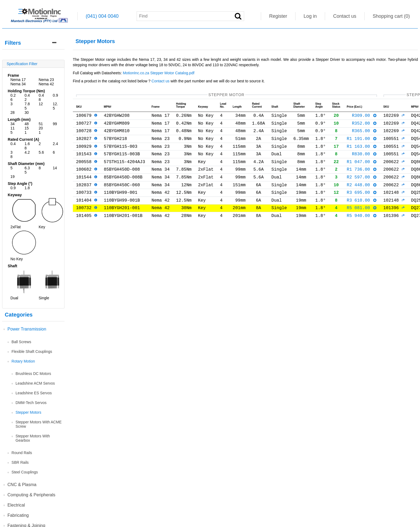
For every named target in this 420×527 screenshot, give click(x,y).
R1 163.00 (362, 152)
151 (27, 130)
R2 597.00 (362, 187)
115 (13, 130)
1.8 (27, 188)
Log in (310, 16)
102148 (394, 204)
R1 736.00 (362, 178)
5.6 (41, 152)
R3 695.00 (362, 204)
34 (13, 124)
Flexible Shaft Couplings (32, 352)
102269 (394, 116)
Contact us (345, 16)
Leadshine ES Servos (34, 393)
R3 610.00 (362, 213)
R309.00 (364, 116)
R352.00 (364, 125)
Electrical (16, 505)
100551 (394, 143)
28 (13, 113)
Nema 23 (46, 80)
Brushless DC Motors (33, 374)
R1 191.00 (362, 143)
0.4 (13, 144)
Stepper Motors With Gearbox (33, 438)
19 (13, 177)
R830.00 (364, 160)
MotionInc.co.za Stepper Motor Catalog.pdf (159, 73)
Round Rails (22, 453)
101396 (394, 222)
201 (41, 130)
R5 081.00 (362, 222)
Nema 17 (18, 80)
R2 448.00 (362, 195)
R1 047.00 (362, 169)
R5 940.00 (362, 230)
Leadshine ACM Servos (35, 383)
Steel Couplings (25, 472)
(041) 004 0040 (102, 16)
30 (27, 113)
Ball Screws (21, 342)
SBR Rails (20, 462)
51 (41, 124)
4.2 (27, 152)
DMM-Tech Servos (31, 403)
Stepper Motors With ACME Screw (39, 424)
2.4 (55, 144)
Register (278, 16)
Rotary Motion (23, 361)
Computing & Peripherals (31, 495)
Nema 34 (18, 84)
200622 (394, 169)
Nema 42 (46, 84)
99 (55, 124)
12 (41, 104)
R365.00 (364, 134)
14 (55, 168)
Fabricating (18, 515)
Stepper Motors (29, 412)
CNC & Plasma (22, 485)
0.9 (55, 95)
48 (27, 124)
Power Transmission (27, 329)
